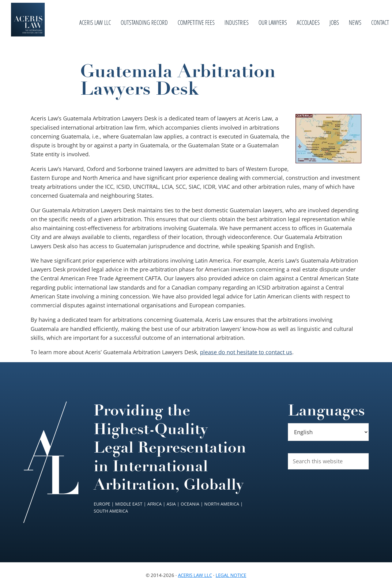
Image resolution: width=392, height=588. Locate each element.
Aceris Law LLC (195, 575)
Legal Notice (231, 575)
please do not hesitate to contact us (246, 352)
